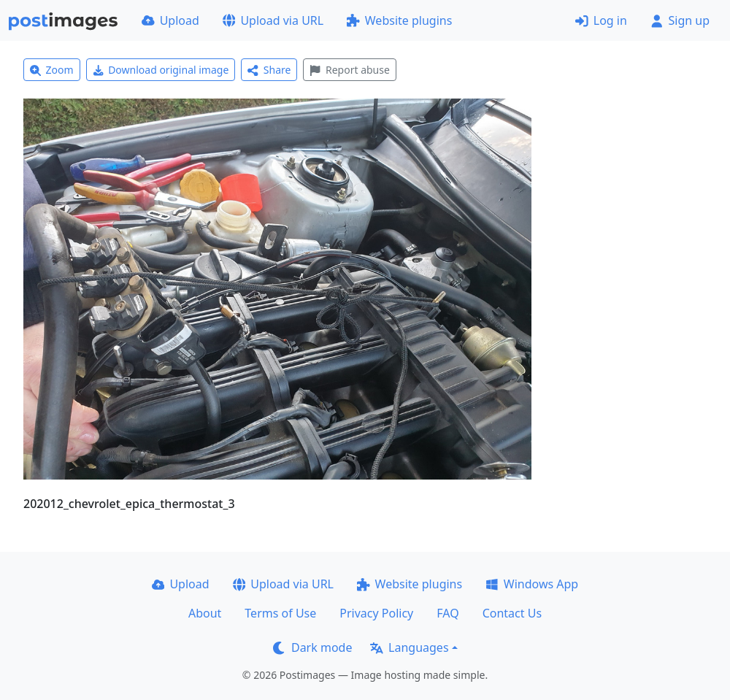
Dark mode (312, 647)
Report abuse (349, 70)
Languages (409, 647)
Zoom (52, 70)
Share (269, 70)
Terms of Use (280, 613)
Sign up (680, 20)
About (205, 613)
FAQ (447, 613)
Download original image (161, 70)
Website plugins (399, 20)
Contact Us (512, 613)
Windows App (532, 584)
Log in (601, 20)
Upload (170, 20)
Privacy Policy (376, 613)
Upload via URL (273, 20)
